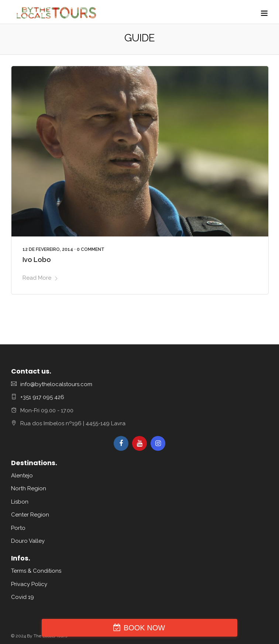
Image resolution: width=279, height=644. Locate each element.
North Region (29, 488)
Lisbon (20, 502)
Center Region (30, 515)
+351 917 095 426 (42, 397)
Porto (18, 528)
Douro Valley (28, 541)
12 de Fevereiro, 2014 (48, 249)
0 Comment (91, 249)
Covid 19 (23, 597)
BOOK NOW (144, 628)
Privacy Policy (29, 584)
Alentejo (22, 476)
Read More (40, 278)
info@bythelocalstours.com (56, 384)
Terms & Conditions (36, 571)
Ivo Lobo (37, 260)
